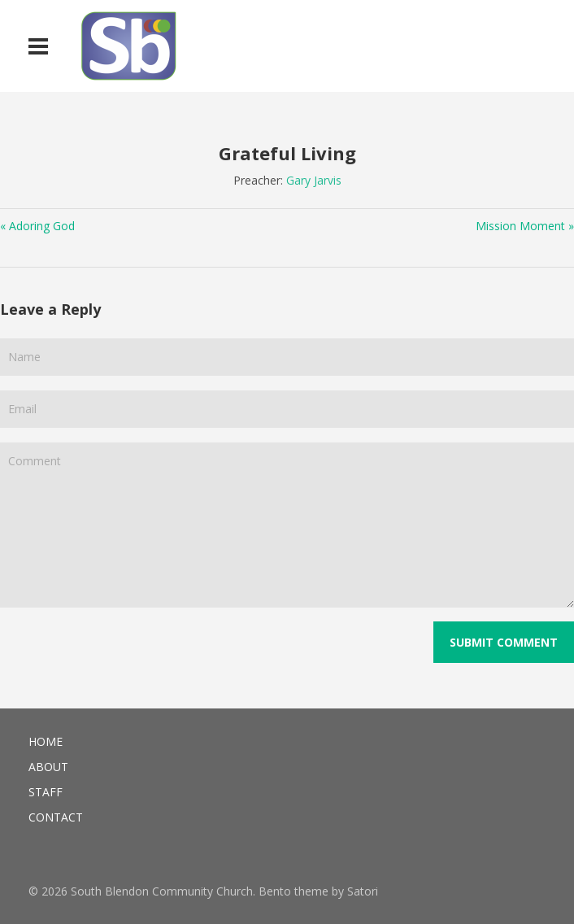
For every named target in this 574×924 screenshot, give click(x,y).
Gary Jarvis (314, 180)
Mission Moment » (525, 226)
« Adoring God (37, 226)
